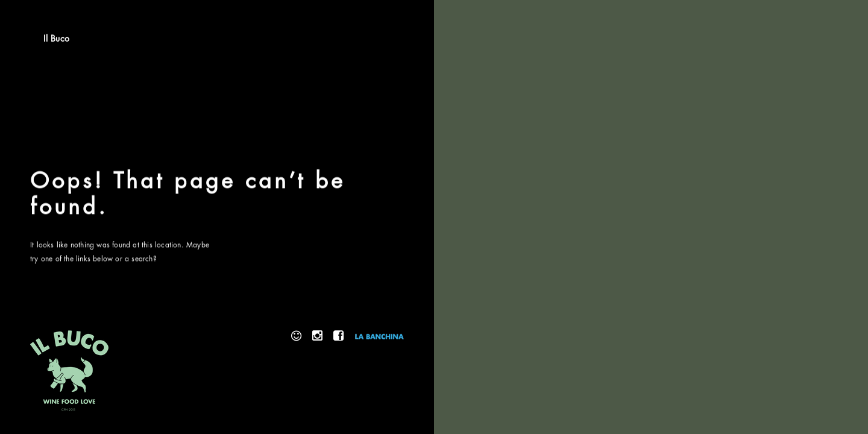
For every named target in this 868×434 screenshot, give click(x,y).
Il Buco (57, 39)
